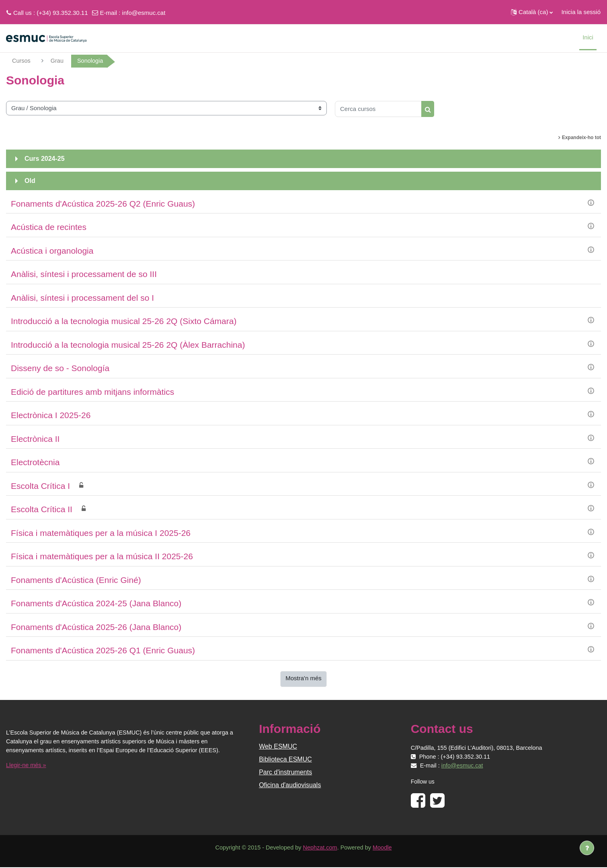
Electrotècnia (35, 463)
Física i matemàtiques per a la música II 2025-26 (102, 557)
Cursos (22, 61)
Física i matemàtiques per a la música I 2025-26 (101, 533)
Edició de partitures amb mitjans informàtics (92, 392)
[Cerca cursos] (378, 109)
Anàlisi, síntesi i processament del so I (82, 298)
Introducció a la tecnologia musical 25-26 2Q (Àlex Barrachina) (128, 345)
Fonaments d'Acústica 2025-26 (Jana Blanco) (96, 627)
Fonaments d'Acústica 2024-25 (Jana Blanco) (96, 604)
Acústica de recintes (49, 227)
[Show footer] (587, 848)
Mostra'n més (303, 678)
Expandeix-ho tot (581, 138)
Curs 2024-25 (45, 159)
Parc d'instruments (285, 773)
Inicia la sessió (581, 12)
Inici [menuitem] (588, 37)
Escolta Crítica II (42, 510)
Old (30, 181)
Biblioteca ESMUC (285, 760)
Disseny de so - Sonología (60, 368)
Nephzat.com (320, 848)
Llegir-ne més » (27, 766)
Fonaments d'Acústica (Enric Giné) (76, 580)
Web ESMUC (278, 747)
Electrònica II (35, 439)
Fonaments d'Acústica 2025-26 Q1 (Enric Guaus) (103, 651)
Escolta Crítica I (40, 486)
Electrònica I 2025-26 (51, 416)
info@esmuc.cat (144, 13)
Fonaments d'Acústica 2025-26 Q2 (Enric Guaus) (103, 204)
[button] (532, 12)
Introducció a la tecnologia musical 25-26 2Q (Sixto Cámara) (124, 321)
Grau (58, 61)
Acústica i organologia (52, 251)
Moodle (385, 848)
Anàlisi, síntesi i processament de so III (84, 274)
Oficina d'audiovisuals (290, 785)
